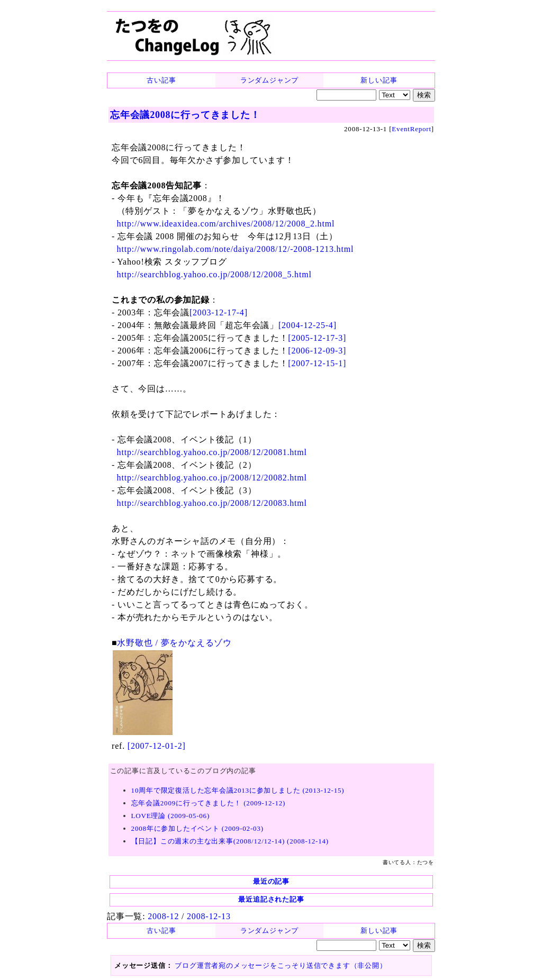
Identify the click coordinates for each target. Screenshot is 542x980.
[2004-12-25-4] (308, 325)
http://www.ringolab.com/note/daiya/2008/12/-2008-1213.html (236, 249)
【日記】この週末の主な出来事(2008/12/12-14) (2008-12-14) (230, 841)
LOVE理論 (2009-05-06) (170, 816)
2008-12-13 (209, 916)
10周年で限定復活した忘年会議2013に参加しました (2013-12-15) (238, 790)
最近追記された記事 (271, 899)
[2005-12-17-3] (317, 338)
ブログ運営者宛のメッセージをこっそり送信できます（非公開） (281, 965)
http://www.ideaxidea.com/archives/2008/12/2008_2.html (226, 224)
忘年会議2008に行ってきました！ (185, 115)
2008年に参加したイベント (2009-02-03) (197, 828)
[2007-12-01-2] (157, 746)
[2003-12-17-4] (219, 312)
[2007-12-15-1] (317, 363)
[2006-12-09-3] (317, 351)
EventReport (412, 129)
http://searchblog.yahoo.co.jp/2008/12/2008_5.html (214, 274)
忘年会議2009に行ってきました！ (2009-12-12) (209, 803)
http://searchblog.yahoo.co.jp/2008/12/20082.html (212, 478)
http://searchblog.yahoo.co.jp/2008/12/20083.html (212, 503)
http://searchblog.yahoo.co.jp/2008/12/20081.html (212, 452)
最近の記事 (271, 881)
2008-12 (163, 916)
